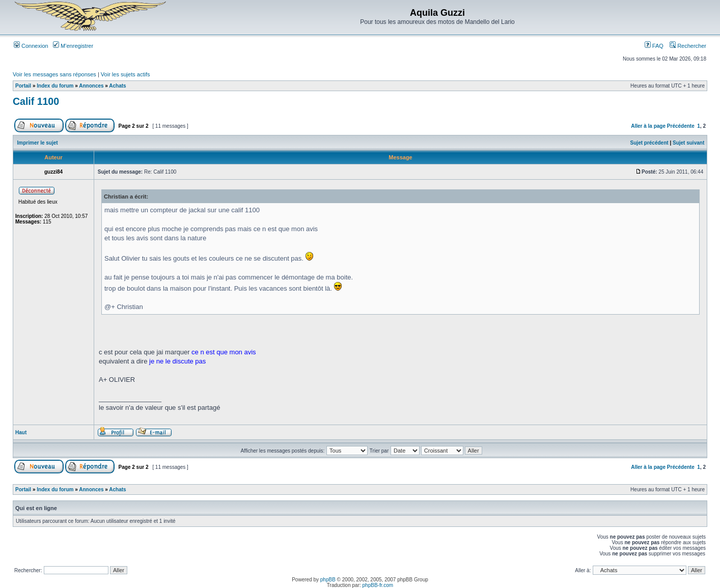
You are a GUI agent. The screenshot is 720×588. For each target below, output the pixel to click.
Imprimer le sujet (38, 143)
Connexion (31, 46)
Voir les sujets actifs (126, 74)
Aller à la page (648, 126)
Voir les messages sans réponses (54, 74)
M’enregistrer (73, 46)
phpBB (328, 580)
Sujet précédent (649, 143)
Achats (117, 86)
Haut (21, 432)
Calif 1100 (36, 101)
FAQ (654, 46)
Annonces (91, 86)
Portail (23, 86)
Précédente (681, 126)
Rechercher (688, 46)
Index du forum (55, 86)
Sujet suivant (688, 143)
